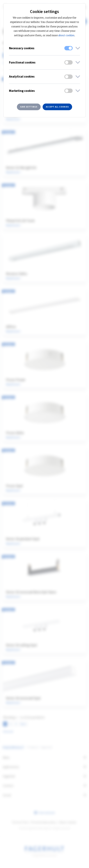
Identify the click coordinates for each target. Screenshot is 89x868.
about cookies (66, 35)
